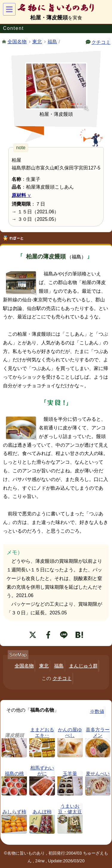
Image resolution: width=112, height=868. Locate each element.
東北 (37, 42)
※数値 (97, 711)
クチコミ (101, 42)
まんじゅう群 (83, 666)
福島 (52, 42)
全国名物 (17, 41)
